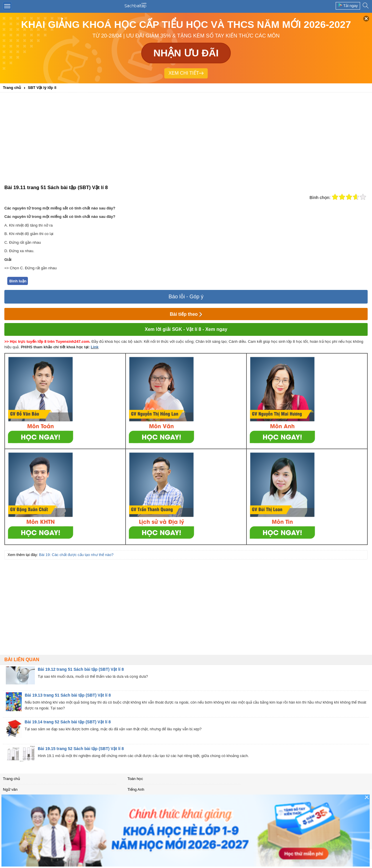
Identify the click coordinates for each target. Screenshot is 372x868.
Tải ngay (348, 5)
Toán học (135, 779)
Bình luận (18, 281)
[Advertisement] (186, 140)
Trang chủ (11, 779)
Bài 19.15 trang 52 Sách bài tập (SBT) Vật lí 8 (81, 749)
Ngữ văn (10, 789)
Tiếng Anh (136, 789)
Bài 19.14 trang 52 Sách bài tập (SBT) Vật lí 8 (68, 722)
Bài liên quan (22, 660)
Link (95, 347)
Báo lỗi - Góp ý (186, 297)
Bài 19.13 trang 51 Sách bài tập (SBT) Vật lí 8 (68, 695)
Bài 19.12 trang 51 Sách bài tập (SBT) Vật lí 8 (81, 669)
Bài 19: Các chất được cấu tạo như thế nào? (76, 555)
